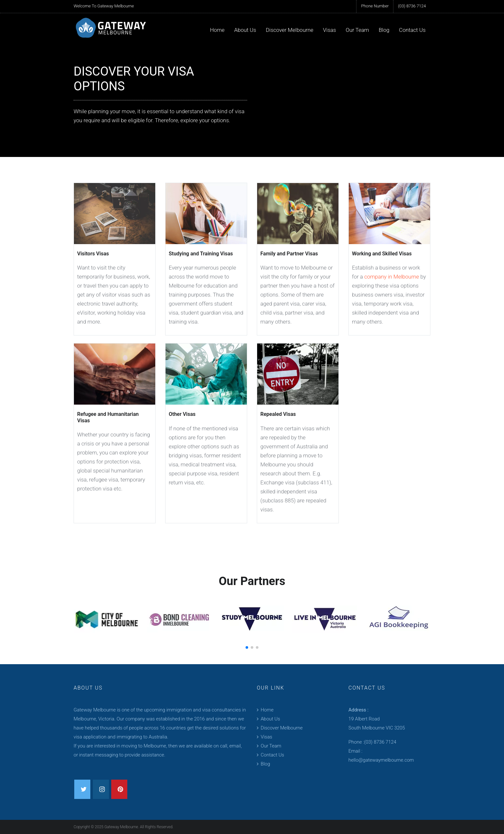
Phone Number (375, 6)
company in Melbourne (392, 277)
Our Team (357, 30)
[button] (247, 647)
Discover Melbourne (290, 30)
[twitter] (82, 789)
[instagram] (101, 789)
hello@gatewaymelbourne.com (381, 760)
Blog (384, 30)
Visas (330, 30)
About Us (245, 30)
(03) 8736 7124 (412, 6)
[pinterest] (119, 789)
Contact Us (412, 30)
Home (217, 30)
